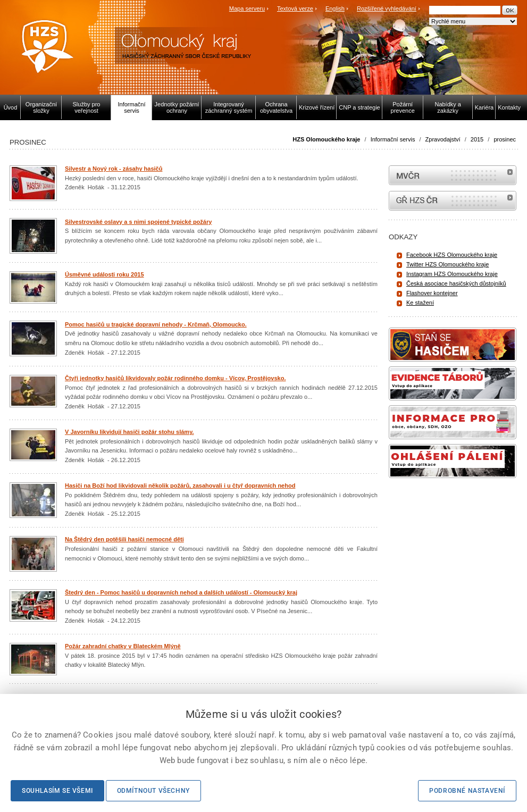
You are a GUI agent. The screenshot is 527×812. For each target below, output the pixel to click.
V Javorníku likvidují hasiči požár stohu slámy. (129, 432)
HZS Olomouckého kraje (326, 139)
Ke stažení (420, 303)
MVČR (453, 175)
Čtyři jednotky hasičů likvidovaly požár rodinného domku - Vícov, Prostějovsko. (175, 378)
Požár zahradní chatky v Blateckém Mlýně (123, 646)
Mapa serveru (247, 9)
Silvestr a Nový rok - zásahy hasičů (114, 169)
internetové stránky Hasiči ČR (453, 201)
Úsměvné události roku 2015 (104, 274)
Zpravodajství (443, 139)
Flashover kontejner (432, 293)
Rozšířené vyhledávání (387, 9)
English (335, 9)
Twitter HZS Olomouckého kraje (447, 264)
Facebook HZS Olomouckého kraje (452, 255)
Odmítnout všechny (153, 791)
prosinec (505, 139)
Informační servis (393, 139)
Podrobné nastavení (467, 791)
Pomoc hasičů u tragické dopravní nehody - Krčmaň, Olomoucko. (156, 324)
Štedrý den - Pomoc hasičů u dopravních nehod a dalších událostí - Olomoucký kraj (181, 592)
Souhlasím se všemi (57, 791)
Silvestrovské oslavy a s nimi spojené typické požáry (138, 222)
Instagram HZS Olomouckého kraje (452, 274)
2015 (477, 139)
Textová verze (295, 9)
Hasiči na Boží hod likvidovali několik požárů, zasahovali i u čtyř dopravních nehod (180, 485)
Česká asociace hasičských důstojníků (456, 283)
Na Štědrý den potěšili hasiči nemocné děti (124, 539)
